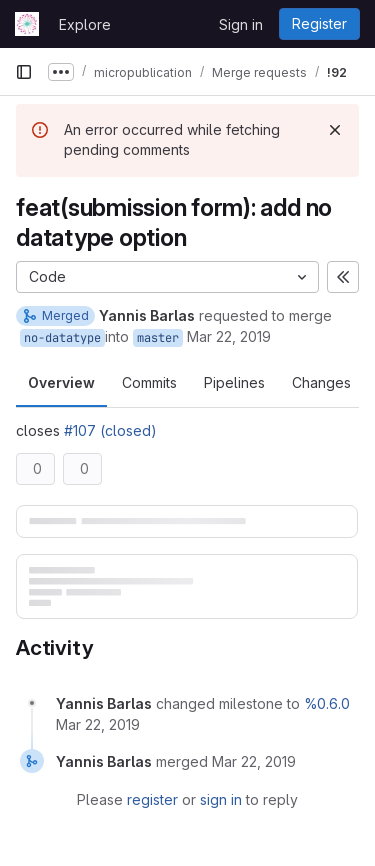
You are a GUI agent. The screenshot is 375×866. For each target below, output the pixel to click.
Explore (85, 24)
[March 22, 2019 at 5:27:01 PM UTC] (98, 724)
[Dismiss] (335, 130)
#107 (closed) (110, 430)
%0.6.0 (327, 703)
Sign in (241, 24)
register (152, 799)
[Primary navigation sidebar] (24, 72)
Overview (61, 382)
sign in (221, 799)
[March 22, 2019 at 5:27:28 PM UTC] (254, 761)
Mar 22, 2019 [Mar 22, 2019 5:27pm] (229, 336)
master (158, 338)
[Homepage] (27, 24)
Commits (149, 382)
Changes (321, 382)
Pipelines (234, 382)
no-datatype (62, 338)
